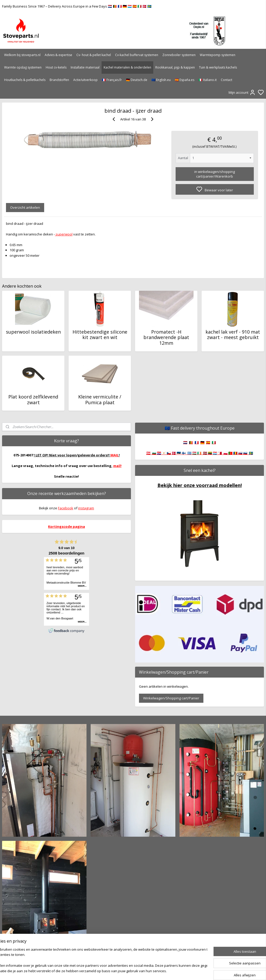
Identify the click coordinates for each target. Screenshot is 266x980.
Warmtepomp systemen (218, 55)
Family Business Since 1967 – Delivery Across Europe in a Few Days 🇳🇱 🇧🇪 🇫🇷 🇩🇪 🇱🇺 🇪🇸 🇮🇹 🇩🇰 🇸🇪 (77, 6)
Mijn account (242, 92)
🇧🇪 (191, 442)
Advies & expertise (58, 55)
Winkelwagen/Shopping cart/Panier (171, 698)
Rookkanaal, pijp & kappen (175, 67)
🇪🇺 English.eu (161, 80)
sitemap (150, 971)
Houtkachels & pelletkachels (25, 80)
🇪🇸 (208, 442)
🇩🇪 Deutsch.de (137, 80)
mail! (117, 466)
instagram (86, 508)
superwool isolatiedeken (33, 332)
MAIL (115, 455)
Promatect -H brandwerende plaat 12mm (166, 337)
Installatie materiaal (85, 67)
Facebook (66, 508)
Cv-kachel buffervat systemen (137, 55)
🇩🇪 (202, 442)
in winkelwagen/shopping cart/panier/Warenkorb (215, 174)
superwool (64, 234)
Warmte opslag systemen (23, 67)
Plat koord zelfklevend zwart (33, 400)
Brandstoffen (59, 80)
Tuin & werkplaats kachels (218, 67)
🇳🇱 (185, 442)
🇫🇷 (197, 442)
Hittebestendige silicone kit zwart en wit (100, 334)
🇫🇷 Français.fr (112, 80)
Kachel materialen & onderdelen (127, 67)
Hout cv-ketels (56, 67)
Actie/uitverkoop (85, 80)
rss (161, 971)
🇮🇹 (214, 442)
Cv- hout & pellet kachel (94, 55)
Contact (227, 80)
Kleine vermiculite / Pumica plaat (100, 400)
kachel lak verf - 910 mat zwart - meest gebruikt (233, 334)
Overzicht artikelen (25, 207)
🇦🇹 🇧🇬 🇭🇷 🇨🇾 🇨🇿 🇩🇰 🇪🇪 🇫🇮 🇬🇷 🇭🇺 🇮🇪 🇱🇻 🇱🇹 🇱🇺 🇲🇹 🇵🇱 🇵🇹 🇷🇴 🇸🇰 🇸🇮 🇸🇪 (200, 453)
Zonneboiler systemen (179, 55)
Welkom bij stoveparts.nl (22, 55)
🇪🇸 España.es (185, 80)
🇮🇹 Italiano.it (208, 80)
